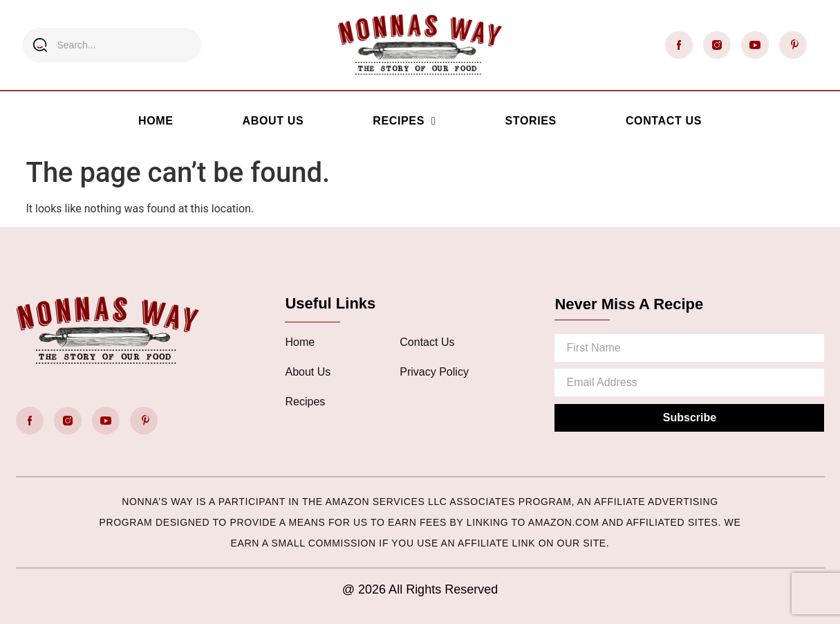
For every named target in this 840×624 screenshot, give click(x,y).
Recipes (404, 121)
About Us (273, 121)
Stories (530, 121)
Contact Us (664, 121)
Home (156, 121)
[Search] (40, 45)
